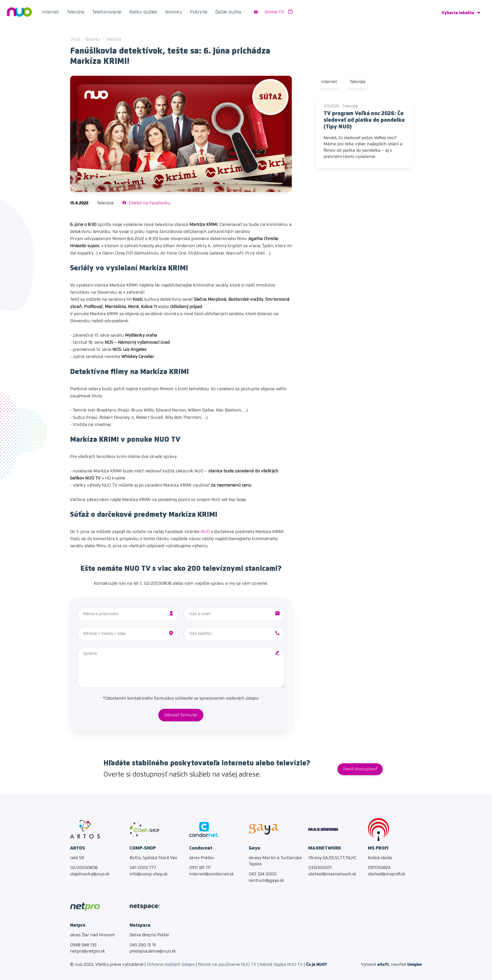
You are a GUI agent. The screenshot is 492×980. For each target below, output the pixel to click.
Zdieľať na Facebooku (146, 203)
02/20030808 (158, 583)
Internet (51, 12)
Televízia (76, 12)
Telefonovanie (107, 12)
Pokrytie (199, 12)
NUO (205, 532)
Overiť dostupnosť (360, 769)
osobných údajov (242, 698)
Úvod (75, 40)
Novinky (174, 12)
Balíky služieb (143, 12)
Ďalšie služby (228, 12)
